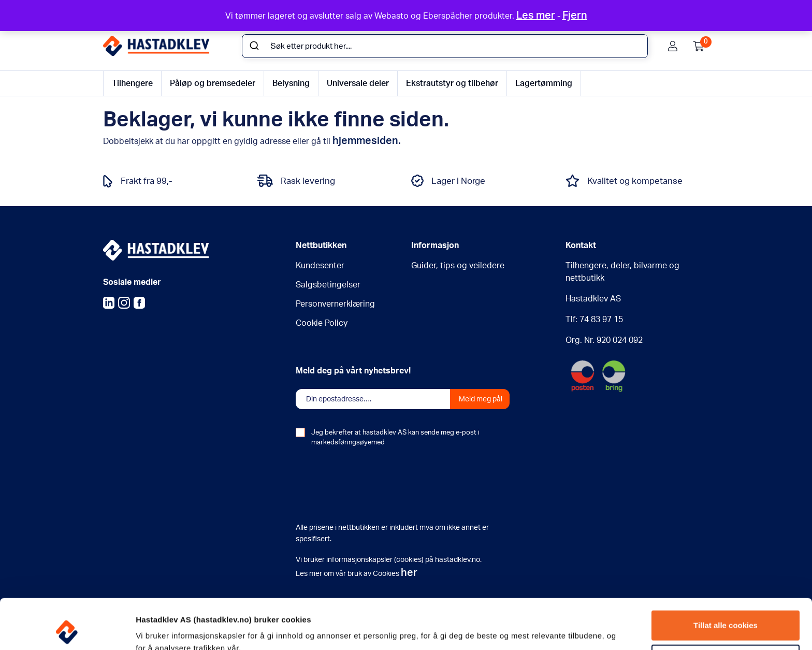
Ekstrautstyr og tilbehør (452, 83)
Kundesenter (320, 266)
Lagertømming (544, 83)
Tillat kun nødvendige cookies (726, 612)
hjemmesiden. (367, 141)
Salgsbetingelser (328, 285)
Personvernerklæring (335, 304)
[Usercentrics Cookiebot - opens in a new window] (67, 630)
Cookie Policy (322, 323)
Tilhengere (132, 83)
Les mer (536, 16)
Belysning (291, 83)
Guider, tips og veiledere (458, 266)
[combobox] (445, 46)
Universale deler (358, 83)
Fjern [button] (575, 16)
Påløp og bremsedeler (213, 83)
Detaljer (149, 630)
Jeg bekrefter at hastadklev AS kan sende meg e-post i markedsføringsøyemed (395, 438)
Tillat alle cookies (726, 578)
